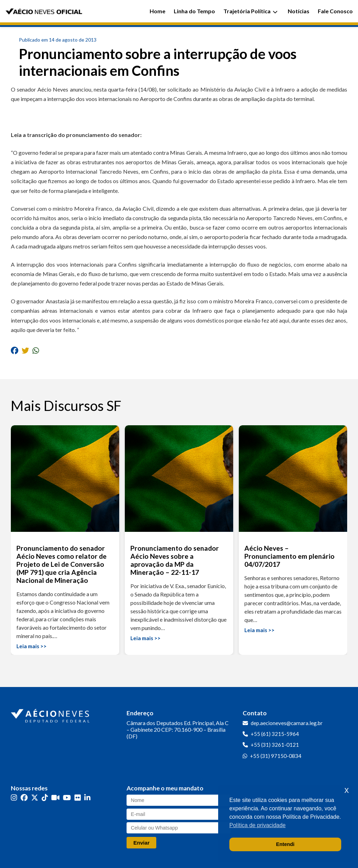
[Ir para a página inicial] (51, 714)
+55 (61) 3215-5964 (275, 734)
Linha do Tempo (194, 11)
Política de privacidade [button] (257, 825)
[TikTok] (45, 798)
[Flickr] (78, 798)
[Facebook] (24, 798)
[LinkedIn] (87, 798)
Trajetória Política (250, 11)
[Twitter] (35, 798)
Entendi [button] (285, 844)
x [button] (347, 790)
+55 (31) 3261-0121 (275, 745)
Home (157, 11)
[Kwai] (55, 798)
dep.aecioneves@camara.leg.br (287, 723)
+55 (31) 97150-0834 (276, 756)
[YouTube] (67, 798)
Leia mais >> (31, 646)
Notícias (299, 11)
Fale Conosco (335, 11)
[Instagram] (14, 798)
